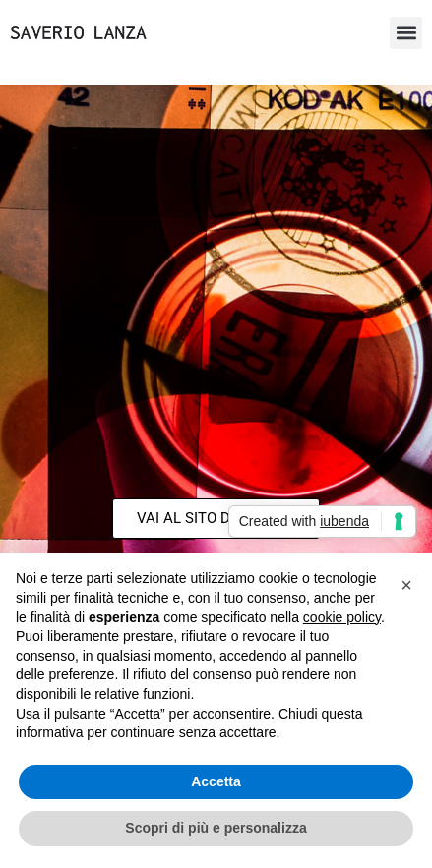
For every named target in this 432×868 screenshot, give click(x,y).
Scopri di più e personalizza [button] (216, 828)
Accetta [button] (216, 781)
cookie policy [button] (342, 617)
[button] (406, 33)
